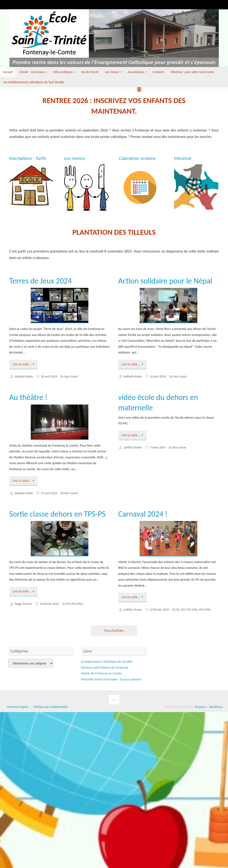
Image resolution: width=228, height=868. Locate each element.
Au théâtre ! (28, 397)
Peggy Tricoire (23, 604)
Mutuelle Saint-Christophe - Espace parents (111, 679)
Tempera (200, 707)
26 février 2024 (49, 604)
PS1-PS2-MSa (75, 604)
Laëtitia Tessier (133, 447)
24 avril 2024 (158, 376)
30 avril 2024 (49, 376)
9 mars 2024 (157, 447)
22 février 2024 (159, 610)
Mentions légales (18, 707)
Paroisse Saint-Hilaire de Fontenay (105, 667)
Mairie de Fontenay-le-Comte (102, 673)
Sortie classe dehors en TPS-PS (57, 514)
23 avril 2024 (49, 493)
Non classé (71, 376)
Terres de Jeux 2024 (40, 281)
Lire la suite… (24, 364)
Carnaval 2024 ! (143, 514)
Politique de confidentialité (50, 707)
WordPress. (216, 707)
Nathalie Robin (24, 376)
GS (178, 610)
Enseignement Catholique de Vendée (107, 661)
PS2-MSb (205, 610)
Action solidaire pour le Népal (165, 281)
